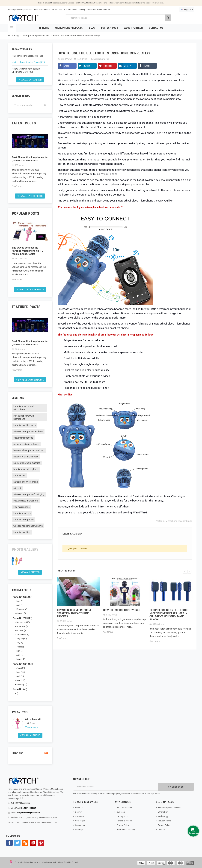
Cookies (162, 830)
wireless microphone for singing (29, 494)
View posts (31, 727)
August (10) (22, 639)
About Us (57, 10)
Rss (25, 843)
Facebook (9, 843)
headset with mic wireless (26, 457)
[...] (22, 798)
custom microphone (23, 438)
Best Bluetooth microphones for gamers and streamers (30, 159)
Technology (163, 816)
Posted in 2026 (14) (22, 597)
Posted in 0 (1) (20, 689)
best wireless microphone (26, 501)
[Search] (118, 18)
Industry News (164, 821)
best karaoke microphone (26, 469)
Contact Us (71, 10)
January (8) (21, 613)
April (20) (20, 676)
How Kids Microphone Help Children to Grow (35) (26, 70)
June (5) (20, 647)
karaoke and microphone (26, 482)
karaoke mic (19, 476)
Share (66, 66)
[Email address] (115, 787)
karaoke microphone (23, 520)
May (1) (20, 601)
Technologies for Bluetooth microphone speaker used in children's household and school (169, 615)
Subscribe (176, 787)
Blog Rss (30, 753)
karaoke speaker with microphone (24, 408)
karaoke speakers (22, 513)
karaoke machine (22, 532)
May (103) (21, 672)
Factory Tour (122, 816)
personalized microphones (26, 444)
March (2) (21, 659)
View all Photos (30, 572)
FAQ (82, 10)
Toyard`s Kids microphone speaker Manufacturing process (74, 613)
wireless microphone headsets (28, 431)
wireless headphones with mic (28, 526)
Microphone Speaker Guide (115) (29, 62)
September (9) (23, 634)
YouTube (33, 843)
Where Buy (163, 812)
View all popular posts (30, 289)
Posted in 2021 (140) (23, 664)
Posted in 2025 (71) (22, 618)
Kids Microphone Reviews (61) (28, 56)
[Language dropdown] (187, 10)
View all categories (30, 80)
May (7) (20, 651)
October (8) (21, 630)
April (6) (20, 655)
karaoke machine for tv (25, 425)
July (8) (20, 643)
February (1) (22, 684)
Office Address (42, 10)
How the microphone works (122, 610)
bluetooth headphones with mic (29, 450)
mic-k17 (17, 488)
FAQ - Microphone (125, 808)
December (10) (23, 622)
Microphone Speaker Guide (179, 521)
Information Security (126, 830)
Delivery (79, 812)
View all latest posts (30, 196)
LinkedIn (128, 66)
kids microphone (21, 507)
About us (79, 808)
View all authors (30, 735)
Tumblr (147, 66)
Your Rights (80, 821)
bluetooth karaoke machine (27, 463)
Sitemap (79, 830)
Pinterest (108, 66)
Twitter (87, 66)
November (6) (22, 626)
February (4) (22, 609)
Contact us (80, 825)
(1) (18, 693)
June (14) (21, 668)
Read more (17, 186)
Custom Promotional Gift (99, 10)
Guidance (79, 816)
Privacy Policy (123, 825)
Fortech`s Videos (124, 821)
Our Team (121, 812)
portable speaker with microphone (24, 417)
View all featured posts (30, 380)
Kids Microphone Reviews (169, 808)
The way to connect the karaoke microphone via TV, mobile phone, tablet (28, 251)
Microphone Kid (33, 719)
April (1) (20, 605)
